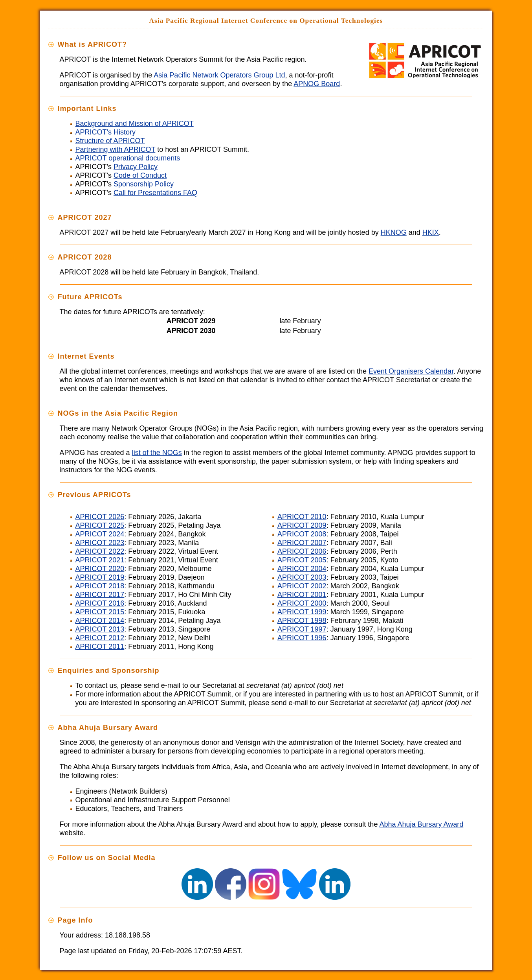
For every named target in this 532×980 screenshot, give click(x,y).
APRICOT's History (105, 132)
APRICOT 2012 (100, 638)
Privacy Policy (136, 167)
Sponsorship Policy (144, 184)
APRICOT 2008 (302, 534)
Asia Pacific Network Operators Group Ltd (219, 75)
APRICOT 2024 (100, 534)
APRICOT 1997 (302, 629)
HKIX (431, 232)
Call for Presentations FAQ (155, 193)
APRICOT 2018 (100, 586)
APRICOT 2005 (302, 560)
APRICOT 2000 (302, 603)
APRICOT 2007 (302, 543)
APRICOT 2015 (100, 612)
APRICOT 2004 (302, 569)
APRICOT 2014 (100, 621)
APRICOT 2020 (100, 569)
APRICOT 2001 (302, 595)
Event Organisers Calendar (411, 371)
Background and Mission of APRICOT (135, 123)
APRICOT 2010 (302, 517)
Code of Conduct (140, 175)
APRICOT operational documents (128, 158)
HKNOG (394, 232)
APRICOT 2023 (100, 543)
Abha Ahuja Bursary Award (421, 824)
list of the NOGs (157, 453)
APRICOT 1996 (302, 638)
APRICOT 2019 (100, 577)
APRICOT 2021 (100, 560)
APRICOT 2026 (100, 517)
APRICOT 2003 (302, 577)
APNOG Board (317, 84)
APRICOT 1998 (302, 621)
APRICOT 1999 (302, 612)
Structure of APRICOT (110, 141)
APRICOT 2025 (100, 525)
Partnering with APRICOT (116, 149)
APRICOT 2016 (100, 603)
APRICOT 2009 (302, 525)
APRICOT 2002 (302, 586)
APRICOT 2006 (302, 551)
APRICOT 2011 (100, 647)
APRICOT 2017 (100, 595)
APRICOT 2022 (100, 551)
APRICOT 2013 (100, 629)
